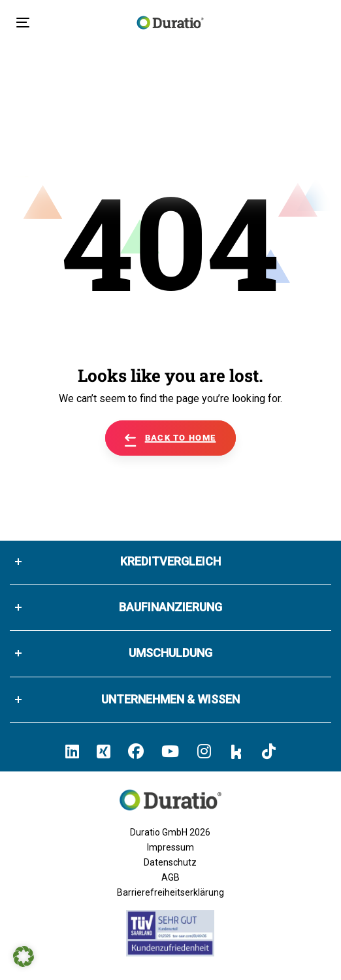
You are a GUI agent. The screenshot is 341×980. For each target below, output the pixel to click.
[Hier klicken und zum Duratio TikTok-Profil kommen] (269, 752)
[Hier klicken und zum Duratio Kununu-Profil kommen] (236, 751)
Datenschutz (170, 862)
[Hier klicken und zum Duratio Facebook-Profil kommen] (136, 752)
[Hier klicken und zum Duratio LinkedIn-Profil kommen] (72, 752)
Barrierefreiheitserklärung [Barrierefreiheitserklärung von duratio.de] (170, 892)
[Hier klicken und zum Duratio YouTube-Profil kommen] (170, 752)
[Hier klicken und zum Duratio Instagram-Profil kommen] (204, 752)
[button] (24, 956)
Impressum (170, 847)
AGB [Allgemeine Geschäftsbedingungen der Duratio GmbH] (170, 877)
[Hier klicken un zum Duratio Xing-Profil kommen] (104, 752)
